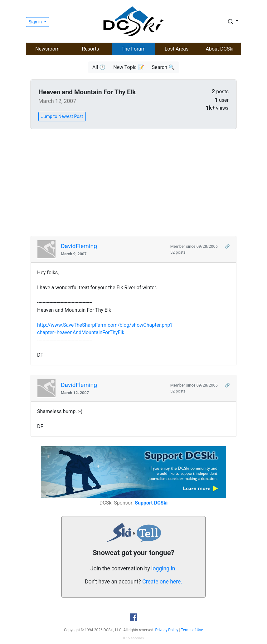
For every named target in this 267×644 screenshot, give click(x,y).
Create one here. (162, 582)
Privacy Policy (167, 630)
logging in (163, 568)
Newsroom (47, 49)
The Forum (134, 49)
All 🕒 (99, 67)
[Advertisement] (133, 183)
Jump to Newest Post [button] (62, 116)
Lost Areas (177, 49)
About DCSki (220, 49)
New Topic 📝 (129, 67)
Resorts (90, 49)
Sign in (36, 22)
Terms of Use (192, 630)
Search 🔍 (163, 67)
